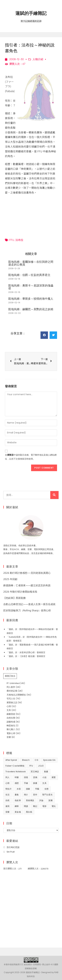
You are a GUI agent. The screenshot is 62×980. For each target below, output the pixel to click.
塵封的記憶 (12, 691)
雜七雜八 (11, 729)
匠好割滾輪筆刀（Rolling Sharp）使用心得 (27, 610)
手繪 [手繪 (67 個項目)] (26, 783)
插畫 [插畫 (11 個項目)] (35, 783)
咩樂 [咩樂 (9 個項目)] (17, 777)
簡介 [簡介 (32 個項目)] (26, 795)
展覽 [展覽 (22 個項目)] (54, 777)
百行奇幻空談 (13, 847)
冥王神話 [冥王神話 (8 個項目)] (35, 772)
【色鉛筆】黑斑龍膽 (14, 598)
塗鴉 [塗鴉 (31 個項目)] (35, 777)
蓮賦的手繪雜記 (31, 13)
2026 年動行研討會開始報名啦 (20, 592)
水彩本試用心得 (27, 652)
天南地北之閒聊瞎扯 (16, 695)
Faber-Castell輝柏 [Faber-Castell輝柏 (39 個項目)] (15, 766)
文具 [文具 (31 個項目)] (44, 783)
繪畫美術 (11, 714)
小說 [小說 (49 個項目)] (44, 777)
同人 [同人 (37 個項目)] (8, 777)
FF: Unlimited (13, 683)
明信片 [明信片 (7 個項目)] (9, 789)
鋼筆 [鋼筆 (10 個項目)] (17, 806)
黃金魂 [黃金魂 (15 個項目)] (18, 812)
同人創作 (11, 687)
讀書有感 (11, 722)
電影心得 (11, 733)
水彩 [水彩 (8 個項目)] (19, 789)
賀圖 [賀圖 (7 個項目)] (51, 800)
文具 (9, 710)
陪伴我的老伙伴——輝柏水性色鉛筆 (37, 629)
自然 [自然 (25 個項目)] (8, 800)
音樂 (9, 737)
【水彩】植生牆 (27, 656)
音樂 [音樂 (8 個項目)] (8, 812)
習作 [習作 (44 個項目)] (35, 795)
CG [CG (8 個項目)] (36, 760)
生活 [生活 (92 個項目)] (8, 795)
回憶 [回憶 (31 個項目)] (26, 777)
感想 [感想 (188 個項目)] (17, 783)
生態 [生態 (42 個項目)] (47, 789)
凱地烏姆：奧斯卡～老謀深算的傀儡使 (31, 287)
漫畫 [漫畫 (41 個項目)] (28, 789)
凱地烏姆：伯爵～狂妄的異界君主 (29, 275)
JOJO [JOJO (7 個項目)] (41, 766)
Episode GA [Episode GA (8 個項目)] (49, 760)
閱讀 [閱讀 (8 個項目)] (26, 806)
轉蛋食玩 (11, 726)
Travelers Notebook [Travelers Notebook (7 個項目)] (16, 772)
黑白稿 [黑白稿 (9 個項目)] (29, 812)
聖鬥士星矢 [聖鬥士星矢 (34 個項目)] (47, 795)
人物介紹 (38, 59)
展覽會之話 (12, 703)
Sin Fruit (11, 852)
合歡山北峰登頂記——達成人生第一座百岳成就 (29, 604)
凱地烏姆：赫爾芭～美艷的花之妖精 (31, 309)
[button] (44, 335)
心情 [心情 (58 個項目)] (8, 783)
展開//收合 (10, 676)
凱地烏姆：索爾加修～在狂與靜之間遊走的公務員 (31, 263)
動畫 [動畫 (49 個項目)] (46, 772)
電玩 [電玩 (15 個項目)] (54, 806)
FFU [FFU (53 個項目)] (31, 766)
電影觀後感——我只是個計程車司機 (37, 645)
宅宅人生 (11, 699)
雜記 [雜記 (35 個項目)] (35, 806)
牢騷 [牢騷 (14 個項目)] (37, 789)
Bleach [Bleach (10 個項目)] (26, 760)
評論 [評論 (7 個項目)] (41, 800)
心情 (9, 706)
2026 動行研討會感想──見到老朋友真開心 (27, 573)
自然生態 (11, 718)
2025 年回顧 (10, 579)
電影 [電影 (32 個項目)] (44, 806)
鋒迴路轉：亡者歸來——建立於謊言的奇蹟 (27, 585)
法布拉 (19, 240)
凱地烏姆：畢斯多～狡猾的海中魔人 (31, 299)
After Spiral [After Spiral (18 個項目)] (11, 760)
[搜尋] (54, 495)
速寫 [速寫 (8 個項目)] (8, 806)
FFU (12, 240)
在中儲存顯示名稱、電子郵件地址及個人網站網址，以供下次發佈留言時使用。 (31, 457)
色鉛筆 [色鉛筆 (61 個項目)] (18, 800)
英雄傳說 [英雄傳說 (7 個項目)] (30, 800)
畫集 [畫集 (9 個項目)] (17, 795)
